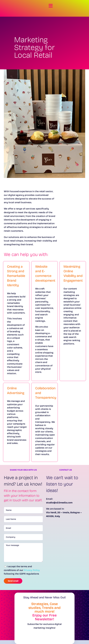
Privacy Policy (32, 570)
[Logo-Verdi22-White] (12, 4)
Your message (23, 552)
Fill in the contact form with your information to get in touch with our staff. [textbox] (23, 496)
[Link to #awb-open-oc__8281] (51, 6)
